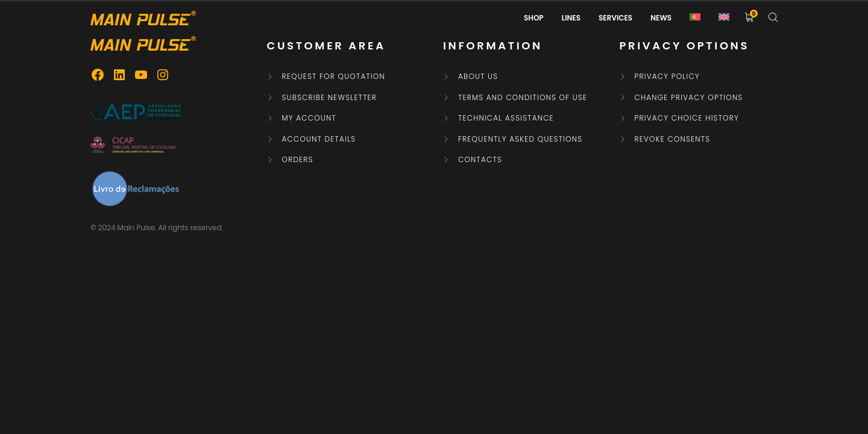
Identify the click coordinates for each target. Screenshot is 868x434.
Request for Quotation (334, 77)
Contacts (480, 160)
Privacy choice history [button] (687, 118)
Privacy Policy (667, 77)
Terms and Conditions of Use (523, 98)
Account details (319, 139)
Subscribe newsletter (330, 98)
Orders (298, 160)
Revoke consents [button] (673, 139)
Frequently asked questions (520, 139)
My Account (309, 118)
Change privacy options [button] (689, 98)
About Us (478, 77)
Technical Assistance (506, 118)
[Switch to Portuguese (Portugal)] (695, 18)
